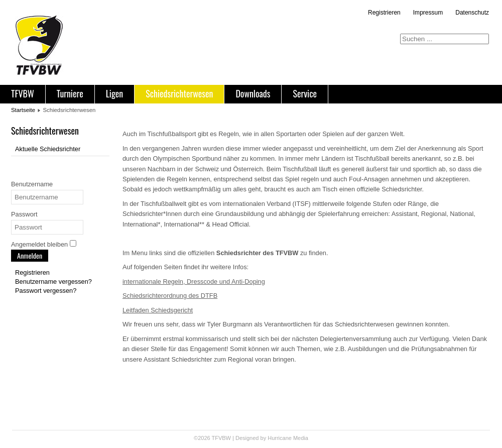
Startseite (23, 110)
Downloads (253, 93)
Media (301, 438)
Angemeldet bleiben (39, 244)
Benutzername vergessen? (53, 282)
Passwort (24, 214)
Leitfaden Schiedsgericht (158, 310)
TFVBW (23, 93)
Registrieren (384, 13)
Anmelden (30, 255)
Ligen (114, 93)
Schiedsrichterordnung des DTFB (170, 296)
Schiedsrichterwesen (179, 93)
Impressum (428, 13)
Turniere (70, 93)
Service (305, 93)
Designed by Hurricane (264, 438)
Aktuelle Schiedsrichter (48, 149)
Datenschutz (472, 13)
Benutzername (32, 184)
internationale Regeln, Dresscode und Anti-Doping (194, 282)
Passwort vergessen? (46, 291)
